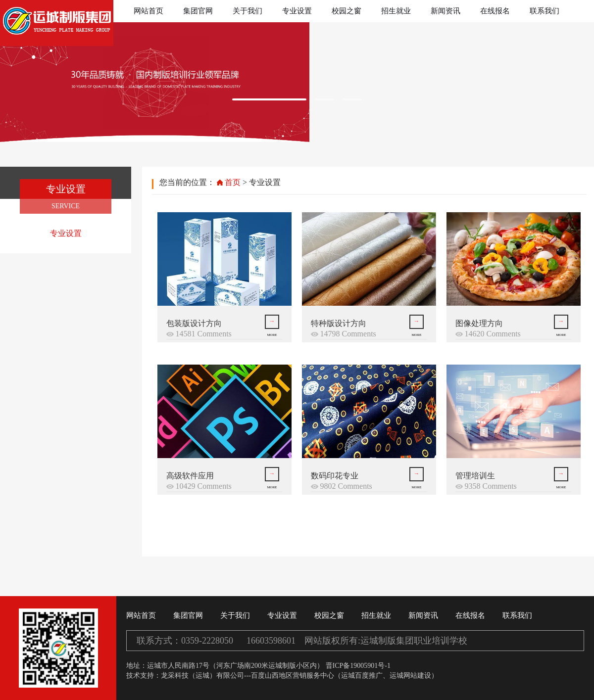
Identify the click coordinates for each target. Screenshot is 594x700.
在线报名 (495, 11)
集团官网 (198, 11)
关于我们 (247, 11)
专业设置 (297, 11)
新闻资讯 (445, 11)
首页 (233, 182)
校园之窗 (346, 11)
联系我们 (544, 11)
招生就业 (396, 11)
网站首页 (148, 11)
